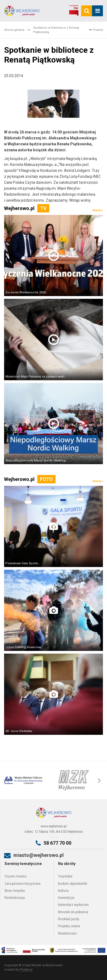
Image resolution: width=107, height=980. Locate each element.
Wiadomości (67, 933)
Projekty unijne (69, 926)
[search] (87, 11)
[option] (29, 780)
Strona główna (14, 30)
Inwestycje (66, 898)
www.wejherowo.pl (54, 826)
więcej (98, 210)
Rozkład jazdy (69, 919)
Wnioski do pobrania (73, 912)
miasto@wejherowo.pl (39, 855)
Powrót (96, 30)
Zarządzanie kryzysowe (22, 884)
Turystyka (65, 876)
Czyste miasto (15, 876)
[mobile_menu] (97, 11)
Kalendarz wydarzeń (73, 905)
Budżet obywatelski (73, 884)
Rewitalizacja (15, 898)
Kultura (63, 891)
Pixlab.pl (26, 970)
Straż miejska (15, 891)
